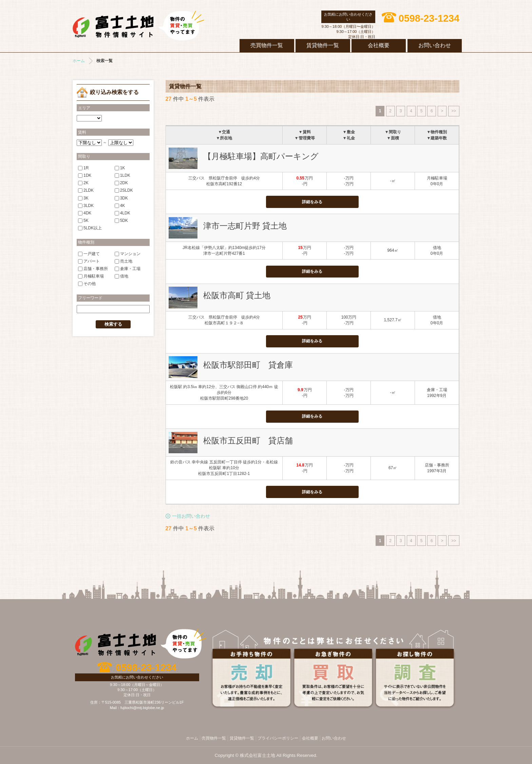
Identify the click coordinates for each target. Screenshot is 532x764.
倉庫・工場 (128, 269)
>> (454, 111)
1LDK (122, 175)
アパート (89, 261)
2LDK (86, 190)
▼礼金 (349, 138)
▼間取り (393, 132)
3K (83, 198)
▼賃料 (305, 132)
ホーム (79, 61)
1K (120, 168)
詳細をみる (312, 202)
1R (83, 168)
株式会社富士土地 (138, 25)
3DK (121, 198)
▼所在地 (224, 138)
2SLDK (124, 190)
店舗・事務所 (93, 269)
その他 (87, 284)
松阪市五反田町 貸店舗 (248, 441)
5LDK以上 (90, 228)
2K (83, 183)
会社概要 (379, 45)
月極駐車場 (91, 276)
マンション (128, 253)
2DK (121, 183)
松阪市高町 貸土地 (237, 295)
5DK (121, 221)
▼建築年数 (437, 138)
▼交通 (224, 132)
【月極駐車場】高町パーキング (261, 156)
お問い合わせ (435, 45)
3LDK (86, 205)
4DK (85, 213)
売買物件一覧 (267, 45)
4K (120, 205)
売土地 (123, 261)
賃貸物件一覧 (323, 45)
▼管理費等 (305, 138)
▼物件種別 (437, 132)
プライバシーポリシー (278, 738)
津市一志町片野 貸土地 (245, 226)
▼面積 (393, 138)
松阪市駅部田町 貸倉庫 (248, 365)
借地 (121, 276)
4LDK (122, 213)
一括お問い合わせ (191, 516)
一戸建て (89, 253)
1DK (85, 175)
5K (83, 221)
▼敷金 (349, 132)
